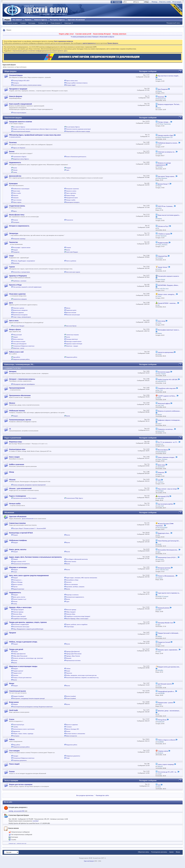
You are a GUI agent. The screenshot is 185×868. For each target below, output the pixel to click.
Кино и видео (14, 457)
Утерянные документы (20, 760)
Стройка (16, 727)
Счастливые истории (19, 341)
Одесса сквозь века (72, 81)
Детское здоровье (18, 313)
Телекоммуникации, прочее (20, 420)
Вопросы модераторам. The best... (169, 104)
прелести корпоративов (166, 352)
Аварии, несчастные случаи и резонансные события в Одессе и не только (35, 129)
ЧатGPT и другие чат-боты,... (167, 396)
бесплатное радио (164, 372)
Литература (14, 233)
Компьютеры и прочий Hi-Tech (21, 533)
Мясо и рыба (17, 193)
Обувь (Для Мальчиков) (20, 656)
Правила (28, 20)
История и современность (19, 226)
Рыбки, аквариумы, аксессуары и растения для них (81, 675)
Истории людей (71, 85)
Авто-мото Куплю (71, 326)
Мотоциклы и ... (18, 580)
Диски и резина (18, 584)
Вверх (178, 852)
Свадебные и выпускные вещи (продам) (78, 616)
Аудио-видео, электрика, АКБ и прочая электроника (82, 578)
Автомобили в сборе (72, 580)
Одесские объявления (76, 20)
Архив (171, 852)
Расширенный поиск (173, 23)
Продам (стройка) (18, 696)
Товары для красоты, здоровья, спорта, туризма (28, 622)
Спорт (11, 256)
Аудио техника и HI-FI (19, 562)
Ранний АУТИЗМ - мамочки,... (167, 303)
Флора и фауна (15, 329)
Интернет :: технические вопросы (22, 379)
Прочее (15, 587)
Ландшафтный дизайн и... (166, 691)
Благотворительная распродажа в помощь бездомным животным (33, 707)
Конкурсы (16, 83)
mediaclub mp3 (12, 843)
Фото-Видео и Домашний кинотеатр (77, 559)
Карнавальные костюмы (73, 660)
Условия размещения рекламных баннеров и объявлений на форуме (92, 37)
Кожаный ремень (164, 608)
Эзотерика (16, 222)
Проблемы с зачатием (20, 281)
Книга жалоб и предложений (20, 104)
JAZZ (159, 480)
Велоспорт (16, 263)
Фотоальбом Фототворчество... (168, 550)
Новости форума (16, 96)
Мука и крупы (17, 202)
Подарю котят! (17, 673)
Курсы (15, 211)
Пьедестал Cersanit (164, 642)
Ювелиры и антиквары (18, 567)
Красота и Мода (15, 285)
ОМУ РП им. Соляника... (166, 206)
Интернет (13, 371)
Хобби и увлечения (17, 464)
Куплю (15, 168)
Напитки (16, 195)
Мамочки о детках (19, 308)
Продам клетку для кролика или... (169, 667)
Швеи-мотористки (71, 736)
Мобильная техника (17, 411)
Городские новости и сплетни (21, 122)
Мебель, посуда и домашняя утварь (23, 642)
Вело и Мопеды (18, 582)
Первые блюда (70, 195)
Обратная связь (143, 852)
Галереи (68, 248)
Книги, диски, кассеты (18, 549)
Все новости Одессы (19, 127)
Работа (12, 739)
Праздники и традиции (18, 89)
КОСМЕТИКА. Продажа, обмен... (168, 285)
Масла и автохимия (72, 584)
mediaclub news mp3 (21, 843)
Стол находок (14, 751)
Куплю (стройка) (71, 696)
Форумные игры (16, 442)
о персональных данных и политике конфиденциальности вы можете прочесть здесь (39, 51)
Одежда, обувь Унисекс (73, 656)
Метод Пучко (162, 720)
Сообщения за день (11, 23)
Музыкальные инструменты (21, 564)
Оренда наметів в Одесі (166, 135)
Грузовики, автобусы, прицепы (75, 587)
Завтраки (16, 198)
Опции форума (55, 23)
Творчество (13, 242)
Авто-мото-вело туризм (73, 272)
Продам (68, 168)
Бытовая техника (71, 562)
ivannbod (36, 821)
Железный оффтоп (164, 403)
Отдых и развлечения (13, 438)
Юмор (12, 472)
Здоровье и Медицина (18, 276)
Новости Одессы (41, 20)
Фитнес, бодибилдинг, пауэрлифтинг (24, 261)
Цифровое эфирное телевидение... (169, 420)
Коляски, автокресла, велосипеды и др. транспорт (28, 658)
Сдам (68, 170)
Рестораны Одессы (57, 20)
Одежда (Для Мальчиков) (74, 654)
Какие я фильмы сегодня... (167, 457)
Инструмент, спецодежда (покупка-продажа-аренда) (29, 698)
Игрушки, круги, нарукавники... (168, 650)
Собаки (68, 669)
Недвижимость (15, 163)
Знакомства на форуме (20, 299)
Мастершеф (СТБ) (163, 496)
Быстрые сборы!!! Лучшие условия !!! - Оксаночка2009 (29, 528)
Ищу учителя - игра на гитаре (167, 489)
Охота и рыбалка (71, 261)
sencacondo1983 (19, 811)
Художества (17, 731)
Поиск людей (14, 764)
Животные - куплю (19, 348)
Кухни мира (17, 191)
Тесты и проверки (11, 781)
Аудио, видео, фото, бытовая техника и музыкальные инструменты (35, 557)
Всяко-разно (14, 702)
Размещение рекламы (159, 852)
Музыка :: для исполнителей (20, 488)
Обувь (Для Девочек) (19, 654)
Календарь (32, 23)
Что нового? (17, 20)
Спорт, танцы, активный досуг (22, 317)
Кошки (68, 671)
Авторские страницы (19, 239)
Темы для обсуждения (20, 344)
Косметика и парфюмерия (21, 624)
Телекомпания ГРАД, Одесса (74, 498)
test (159, 785)
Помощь (155, 2)
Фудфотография (163, 243)
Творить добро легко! (66, 34)
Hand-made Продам (72, 252)
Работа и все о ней (16, 352)
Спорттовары (70, 627)
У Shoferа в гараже (164, 234)
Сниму (15, 172)
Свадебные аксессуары (20, 619)
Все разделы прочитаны (85, 795)
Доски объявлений (28, 519)
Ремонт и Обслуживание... (167, 576)
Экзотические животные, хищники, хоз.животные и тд (82, 678)
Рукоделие (16, 252)
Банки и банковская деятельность (76, 157)
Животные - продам (72, 346)
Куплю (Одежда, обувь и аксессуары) (77, 619)
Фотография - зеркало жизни (22, 248)
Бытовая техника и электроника (75, 734)
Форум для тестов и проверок (21, 784)
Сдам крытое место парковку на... (169, 593)
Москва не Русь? (163, 226)
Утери (68, 758)
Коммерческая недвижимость (75, 597)
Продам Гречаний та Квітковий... (169, 633)
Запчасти (69, 582)
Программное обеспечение (20, 395)
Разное (15, 660)
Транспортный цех (19, 725)
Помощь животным (119, 34)
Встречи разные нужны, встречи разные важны (27, 85)
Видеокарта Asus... (164, 533)
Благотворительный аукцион (22, 131)
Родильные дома (71, 310)
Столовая (69, 727)
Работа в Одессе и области (167, 740)
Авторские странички (72, 189)
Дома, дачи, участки (19, 597)
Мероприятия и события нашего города (78, 131)
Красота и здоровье (72, 725)
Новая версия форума (20, 113)
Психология (70, 220)
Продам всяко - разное (165, 703)
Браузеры (161, 97)
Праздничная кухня (72, 198)
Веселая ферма (163, 450)
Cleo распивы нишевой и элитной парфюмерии (27, 287)
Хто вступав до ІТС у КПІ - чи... (168, 772)
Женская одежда (71, 610)
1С (10, 429)
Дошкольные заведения (20, 310)
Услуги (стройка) (71, 698)
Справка (23, 23)
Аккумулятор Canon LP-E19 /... (168, 557)
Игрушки (69, 658)
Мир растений (17, 335)
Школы (68, 308)
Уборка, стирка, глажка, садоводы (23, 734)
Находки (16, 756)
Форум (7, 20)
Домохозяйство (15, 176)
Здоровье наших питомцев (74, 344)
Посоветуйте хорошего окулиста (168, 276)
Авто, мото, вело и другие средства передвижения (29, 575)
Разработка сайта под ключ (167, 388)
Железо (12, 403)
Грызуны (16, 675)
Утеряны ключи (163, 751)
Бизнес (12, 151)
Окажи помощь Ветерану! (102, 34)
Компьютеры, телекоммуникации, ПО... (19, 365)
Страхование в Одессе (20, 157)
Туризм (12, 267)
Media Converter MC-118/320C (168, 380)
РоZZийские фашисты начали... (168, 143)
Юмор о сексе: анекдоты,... (167, 294)
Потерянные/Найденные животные (24, 346)
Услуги (15, 572)
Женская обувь (18, 614)
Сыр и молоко (17, 200)
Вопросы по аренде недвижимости (163, 164)
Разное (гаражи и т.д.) (20, 599)
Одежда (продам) (18, 610)
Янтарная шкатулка (164, 568)
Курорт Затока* (163, 267)
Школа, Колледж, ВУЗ (72, 729)
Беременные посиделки (20, 315)
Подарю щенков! (18, 671)
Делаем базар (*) (164, 184)
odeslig (11, 811)
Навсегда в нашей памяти (74, 341)
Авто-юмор (162, 321)
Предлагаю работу (72, 357)
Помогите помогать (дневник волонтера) (78, 129)
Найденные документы (73, 756)
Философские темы (17, 215)
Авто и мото (14, 321)
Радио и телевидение (18, 496)
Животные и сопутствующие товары (23, 666)
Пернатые (69, 673)
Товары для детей (16, 649)
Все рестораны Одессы (73, 127)
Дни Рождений (163, 89)
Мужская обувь (71, 614)
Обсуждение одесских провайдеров (24, 384)
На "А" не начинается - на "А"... (168, 442)
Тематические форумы (13, 118)
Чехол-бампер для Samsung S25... (169, 541)
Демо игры (162, 465)
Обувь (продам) (71, 612)
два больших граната (165, 684)
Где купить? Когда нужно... (167, 176)
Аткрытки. (161, 472)
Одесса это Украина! (19, 148)
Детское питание (71, 313)
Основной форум (16, 75)
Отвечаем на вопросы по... (167, 152)
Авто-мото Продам (19, 326)
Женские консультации (73, 315)
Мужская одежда (18, 612)
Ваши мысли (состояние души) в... (169, 215)
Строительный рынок (17, 691)
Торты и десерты (71, 193)
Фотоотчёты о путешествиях (21, 272)
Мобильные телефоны (18, 540)
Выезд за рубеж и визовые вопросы (77, 83)
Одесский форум (89, 861)
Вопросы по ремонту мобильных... (169, 411)
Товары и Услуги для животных (22, 678)
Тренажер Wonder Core (166, 623)
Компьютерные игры (17, 449)
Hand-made (13, 710)
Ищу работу (17, 357)
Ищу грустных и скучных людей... (169, 76)
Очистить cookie (165, 2)
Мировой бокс (163, 256)
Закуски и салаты (71, 191)
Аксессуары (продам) (19, 616)
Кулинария (13, 184)
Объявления (9, 513)
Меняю (15, 170)
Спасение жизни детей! (83, 34)
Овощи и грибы (71, 200)
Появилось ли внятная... (166, 429)
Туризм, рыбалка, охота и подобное (77, 624)
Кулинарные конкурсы (73, 202)
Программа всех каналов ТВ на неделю (25, 498)
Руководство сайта (102, 795)
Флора (12, 683)
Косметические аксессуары (21, 627)
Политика (13, 143)
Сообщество (42, 23)
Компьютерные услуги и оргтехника (24, 729)
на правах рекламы (15, 137)
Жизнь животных (18, 339)
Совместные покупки (72, 335)
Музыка (12, 480)
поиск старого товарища (166, 764)
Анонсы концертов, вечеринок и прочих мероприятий (29, 485)
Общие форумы (10, 71)
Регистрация (177, 2)
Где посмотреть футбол (166, 504)
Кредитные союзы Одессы (21, 159)
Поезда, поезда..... (164, 122)
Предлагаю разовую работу (21, 359)
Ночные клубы (15, 504)
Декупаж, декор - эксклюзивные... (169, 711)
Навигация (68, 23)
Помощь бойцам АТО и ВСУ (21, 81)
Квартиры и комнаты (72, 595)
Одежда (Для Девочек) (73, 652)
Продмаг (13, 633)
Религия (15, 220)
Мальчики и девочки (17, 294)
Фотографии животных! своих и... (169, 330)
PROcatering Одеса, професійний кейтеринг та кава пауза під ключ (35, 135)
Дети (11, 303)
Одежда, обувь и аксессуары (20, 607)
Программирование (17, 388)
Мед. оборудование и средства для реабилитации (28, 629)
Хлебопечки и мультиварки (21, 189)
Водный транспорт (19, 589)
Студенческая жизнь (17, 206)
